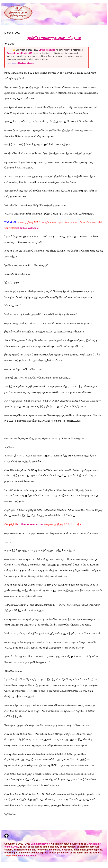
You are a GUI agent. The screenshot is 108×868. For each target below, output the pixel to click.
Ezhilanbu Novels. (47, 50)
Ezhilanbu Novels (28, 856)
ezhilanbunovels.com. (27, 228)
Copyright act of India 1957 (19, 53)
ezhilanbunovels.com (25, 63)
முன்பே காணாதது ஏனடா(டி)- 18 (54, 38)
